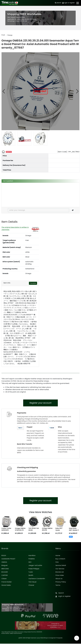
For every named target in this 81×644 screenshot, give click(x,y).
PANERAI (32, 559)
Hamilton (32, 556)
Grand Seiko (6, 586)
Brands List (60, 572)
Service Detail (61, 566)
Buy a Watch (60, 559)
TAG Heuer (32, 582)
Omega (10, 35)
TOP (3, 35)
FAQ (57, 562)
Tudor (31, 572)
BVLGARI (5, 572)
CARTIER (5, 576)
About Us (59, 579)
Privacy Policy (61, 582)
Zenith (31, 576)
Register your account (40, 403)
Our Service (60, 569)
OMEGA (4, 562)
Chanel (31, 586)
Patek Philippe (34, 569)
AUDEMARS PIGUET (8, 559)
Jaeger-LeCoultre (35, 566)
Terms (58, 586)
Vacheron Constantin (37, 579)
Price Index (60, 576)
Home (58, 556)
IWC (30, 562)
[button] (4, 91)
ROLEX (4, 556)
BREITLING (5, 569)
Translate (33, 283)
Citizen (4, 579)
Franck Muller (7, 582)
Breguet (5, 566)
